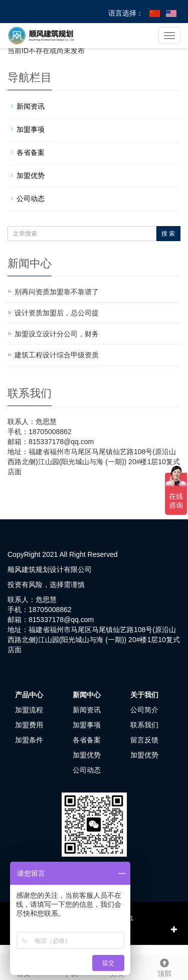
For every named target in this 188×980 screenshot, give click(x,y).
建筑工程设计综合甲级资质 (57, 355)
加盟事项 (31, 129)
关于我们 (144, 695)
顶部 (164, 966)
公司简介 (144, 710)
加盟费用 (29, 725)
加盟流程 (29, 710)
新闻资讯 (31, 106)
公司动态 (31, 199)
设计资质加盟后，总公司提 (57, 313)
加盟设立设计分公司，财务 (57, 334)
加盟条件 (29, 740)
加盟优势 (31, 175)
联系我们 (144, 725)
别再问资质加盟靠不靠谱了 (57, 292)
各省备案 (31, 152)
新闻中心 (87, 695)
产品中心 (29, 695)
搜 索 (168, 234)
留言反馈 (144, 740)
